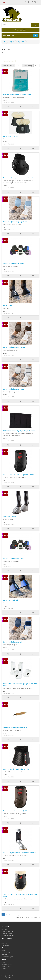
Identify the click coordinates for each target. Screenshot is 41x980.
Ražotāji (4, 951)
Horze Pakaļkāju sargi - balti (13, 389)
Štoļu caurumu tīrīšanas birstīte (15, 727)
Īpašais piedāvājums (7, 957)
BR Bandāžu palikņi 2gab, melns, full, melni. (19, 431)
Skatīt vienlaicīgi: (28, 66)
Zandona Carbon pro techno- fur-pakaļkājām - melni (20, 895)
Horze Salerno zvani (10, 136)
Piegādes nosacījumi (7, 931)
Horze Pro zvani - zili (10, 600)
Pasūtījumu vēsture (7, 964)
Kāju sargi (21, 42)
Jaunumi (4, 969)
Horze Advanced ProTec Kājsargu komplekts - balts (20, 685)
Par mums (4, 929)
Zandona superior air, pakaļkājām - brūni (18, 811)
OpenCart (12, 976)
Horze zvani (7, 305)
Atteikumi (4, 943)
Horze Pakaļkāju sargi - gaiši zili (15, 222)
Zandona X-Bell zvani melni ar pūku (16, 769)
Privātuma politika (7, 933)
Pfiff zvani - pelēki (9, 516)
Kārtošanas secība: (8, 66)
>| (17, 914)
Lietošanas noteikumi (8, 935)
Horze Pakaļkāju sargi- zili (12, 642)
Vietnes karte (5, 945)
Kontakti (4, 941)
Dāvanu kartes (6, 953)
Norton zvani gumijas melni (13, 263)
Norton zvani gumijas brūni (13, 558)
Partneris (4, 955)
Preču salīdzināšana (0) (9, 61)
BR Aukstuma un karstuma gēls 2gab (17, 94)
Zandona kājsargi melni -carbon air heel (18, 178)
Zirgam (12, 42)
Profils (3, 962)
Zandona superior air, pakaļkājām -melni (18, 475)
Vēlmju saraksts (6, 967)
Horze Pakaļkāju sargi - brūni (14, 347)
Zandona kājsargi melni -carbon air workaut (19, 853)
